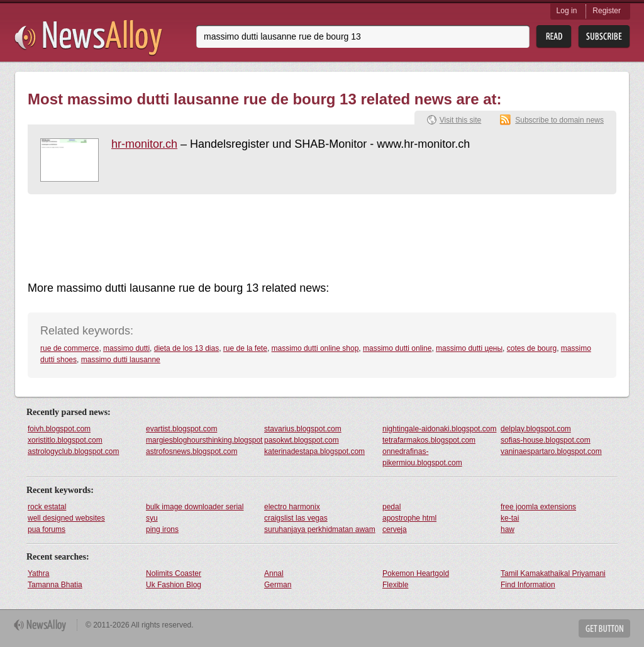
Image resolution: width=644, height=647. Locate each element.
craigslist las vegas (296, 518)
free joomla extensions (538, 507)
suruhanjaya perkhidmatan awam (320, 529)
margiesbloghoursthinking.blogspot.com (204, 440)
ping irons (162, 529)
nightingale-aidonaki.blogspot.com (439, 429)
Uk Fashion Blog (174, 585)
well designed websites (66, 518)
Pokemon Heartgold (416, 573)
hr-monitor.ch (144, 144)
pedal (391, 507)
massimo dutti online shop (315, 348)
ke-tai (510, 518)
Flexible (395, 585)
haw (508, 529)
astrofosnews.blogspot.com (192, 451)
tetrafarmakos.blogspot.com (429, 440)
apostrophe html (409, 518)
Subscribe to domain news (559, 120)
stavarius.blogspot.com (303, 429)
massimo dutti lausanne (121, 360)
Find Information (528, 585)
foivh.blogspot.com (59, 429)
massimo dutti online (397, 348)
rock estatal (47, 507)
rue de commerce (69, 348)
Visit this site (460, 120)
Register (607, 11)
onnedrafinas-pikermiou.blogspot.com (422, 457)
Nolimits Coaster (174, 573)
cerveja (395, 529)
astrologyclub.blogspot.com (73, 451)
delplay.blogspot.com (536, 429)
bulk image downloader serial (195, 507)
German (278, 585)
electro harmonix (292, 507)
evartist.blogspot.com (181, 429)
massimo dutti (126, 348)
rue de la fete (245, 348)
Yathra (38, 573)
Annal (274, 573)
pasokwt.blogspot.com (302, 440)
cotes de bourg (532, 348)
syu (152, 518)
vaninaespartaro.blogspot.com (551, 451)
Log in (567, 11)
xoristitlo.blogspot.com (65, 440)
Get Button (604, 628)
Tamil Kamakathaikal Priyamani (553, 573)
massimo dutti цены (469, 348)
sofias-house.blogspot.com (546, 440)
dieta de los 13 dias (186, 348)
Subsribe (604, 37)
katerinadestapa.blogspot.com (314, 451)
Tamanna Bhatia (55, 585)
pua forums (47, 529)
